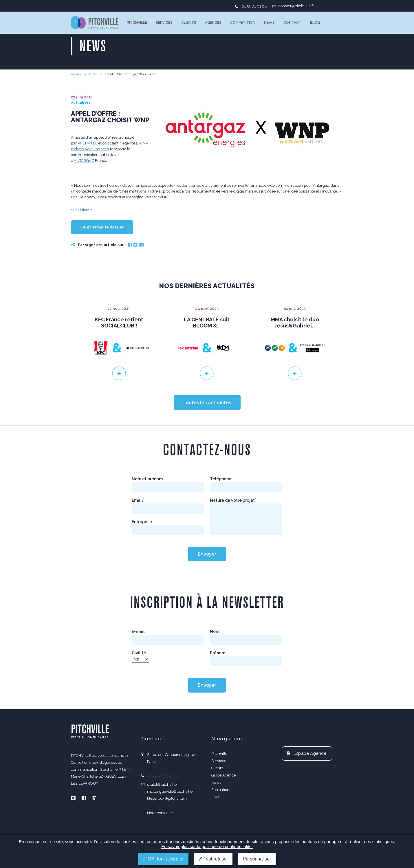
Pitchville (137, 23)
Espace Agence (310, 772)
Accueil (76, 74)
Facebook (130, 263)
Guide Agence (224, 794)
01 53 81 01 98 (254, 6)
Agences (213, 23)
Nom (215, 650)
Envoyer (207, 573)
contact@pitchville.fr (296, 6)
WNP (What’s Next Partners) (227, 185)
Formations (221, 809)
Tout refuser (213, 859)
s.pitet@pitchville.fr (164, 803)
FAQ (215, 816)
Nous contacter (160, 832)
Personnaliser (257, 859)
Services (164, 23)
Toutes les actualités (207, 421)
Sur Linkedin (82, 229)
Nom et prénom (148, 498)
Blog (315, 23)
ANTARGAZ (84, 191)
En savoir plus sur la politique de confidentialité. (207, 846)
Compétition (243, 23)
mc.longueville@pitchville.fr (172, 810)
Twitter (135, 263)
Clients (189, 23)
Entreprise (142, 541)
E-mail (139, 650)
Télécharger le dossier (102, 246)
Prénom (218, 672)
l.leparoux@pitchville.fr (167, 817)
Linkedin (94, 817)
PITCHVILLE (95, 23)
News (269, 23)
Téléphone (221, 498)
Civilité (139, 672)
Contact (292, 23)
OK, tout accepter (163, 859)
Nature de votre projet (233, 519)
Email (141, 263)
